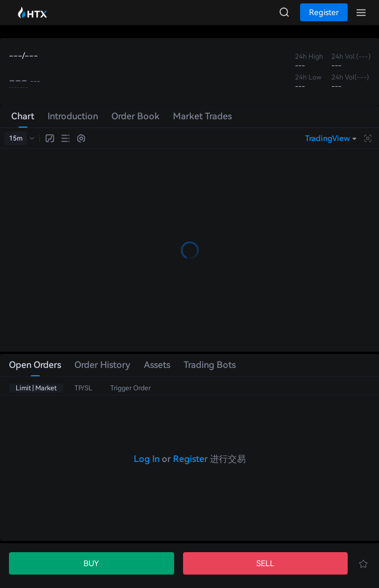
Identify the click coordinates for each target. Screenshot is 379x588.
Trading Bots (210, 365)
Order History (102, 365)
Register (190, 459)
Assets (157, 365)
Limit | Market (36, 388)
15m (16, 138)
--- (18, 81)
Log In (147, 459)
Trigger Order (130, 388)
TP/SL (83, 388)
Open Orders (35, 365)
